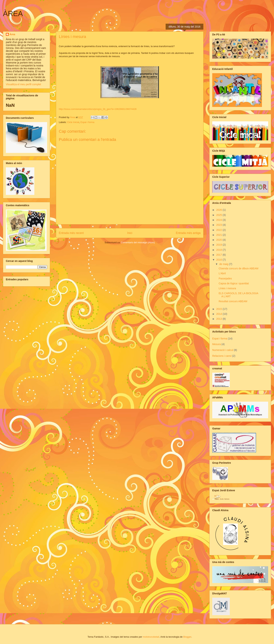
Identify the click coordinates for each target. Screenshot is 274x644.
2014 (219, 314)
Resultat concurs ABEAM (233, 301)
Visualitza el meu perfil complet (23, 84)
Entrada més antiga (188, 233)
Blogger (187, 637)
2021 (219, 235)
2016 (219, 260)
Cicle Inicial (73, 122)
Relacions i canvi (222, 356)
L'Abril (222, 273)
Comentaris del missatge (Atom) (138, 242)
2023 (219, 225)
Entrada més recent (71, 233)
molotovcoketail (151, 637)
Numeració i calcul (223, 350)
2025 (219, 215)
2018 (219, 250)
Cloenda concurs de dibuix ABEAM (238, 268)
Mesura (217, 344)
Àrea (12, 34)
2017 (219, 255)
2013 (219, 319)
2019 (219, 245)
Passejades (225, 278)
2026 (219, 210)
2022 (219, 230)
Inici (130, 233)
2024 (219, 220)
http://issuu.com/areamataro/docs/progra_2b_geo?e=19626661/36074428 (98, 109)
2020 (219, 240)
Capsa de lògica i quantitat (234, 283)
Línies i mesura (227, 288)
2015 (219, 309)
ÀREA (13, 14)
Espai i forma (87, 122)
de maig (224, 264)
